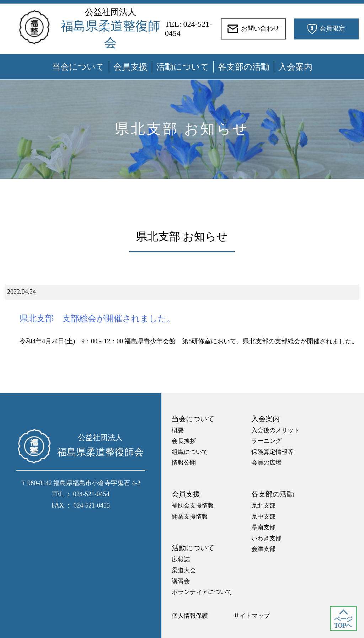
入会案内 (295, 67)
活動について (183, 67)
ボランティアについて (202, 592)
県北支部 (263, 506)
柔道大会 (184, 570)
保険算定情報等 (272, 452)
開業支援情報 (190, 517)
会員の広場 (266, 463)
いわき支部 (266, 538)
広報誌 (181, 559)
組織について (190, 452)
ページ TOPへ (343, 622)
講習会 (181, 581)
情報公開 (184, 463)
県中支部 (263, 517)
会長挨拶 (184, 441)
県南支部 (263, 527)
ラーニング (266, 441)
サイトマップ (252, 616)
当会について (78, 67)
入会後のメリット (275, 430)
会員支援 (130, 67)
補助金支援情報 (193, 506)
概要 (178, 430)
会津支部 (263, 549)
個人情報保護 (190, 616)
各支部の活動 (244, 67)
